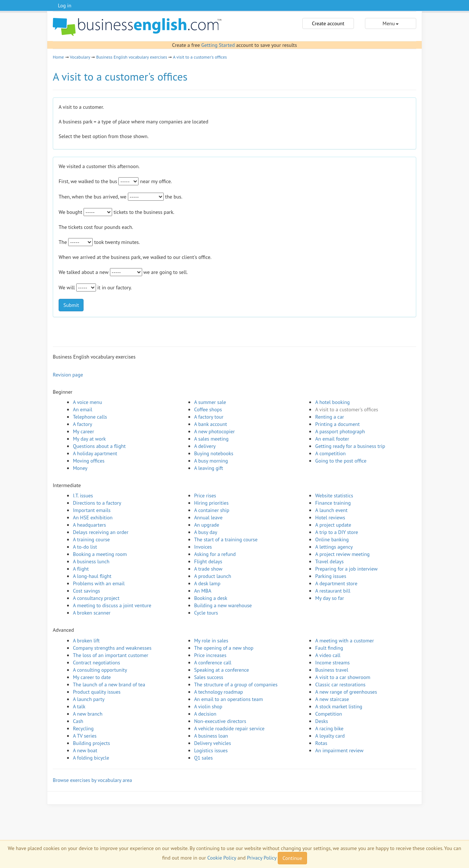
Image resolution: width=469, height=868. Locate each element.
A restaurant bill (333, 591)
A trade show (208, 569)
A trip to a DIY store (337, 532)
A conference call (213, 663)
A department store (336, 583)
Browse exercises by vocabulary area (92, 780)
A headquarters (89, 525)
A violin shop (208, 706)
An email (83, 409)
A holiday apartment (95, 453)
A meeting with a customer (344, 641)
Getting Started (218, 45)
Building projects (91, 743)
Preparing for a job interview (346, 569)
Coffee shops (208, 409)
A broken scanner (92, 613)
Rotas (321, 743)
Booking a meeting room (100, 554)
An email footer (332, 439)
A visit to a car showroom (343, 677)
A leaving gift (209, 468)
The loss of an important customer (111, 655)
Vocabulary (80, 57)
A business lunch (91, 561)
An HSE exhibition (93, 518)
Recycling (83, 728)
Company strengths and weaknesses (112, 648)
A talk (79, 706)
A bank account (211, 424)
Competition (328, 714)
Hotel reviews (330, 518)
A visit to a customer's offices (200, 57)
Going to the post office (341, 461)
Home (58, 57)
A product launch (213, 576)
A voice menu (88, 402)
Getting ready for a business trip (350, 446)
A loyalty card (330, 736)
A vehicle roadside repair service (229, 728)
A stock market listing (339, 706)
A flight (81, 569)
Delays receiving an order (101, 532)
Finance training (333, 503)
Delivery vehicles (213, 743)
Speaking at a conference (222, 670)
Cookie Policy (222, 858)
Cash (78, 721)
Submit (71, 305)
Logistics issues (211, 750)
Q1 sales (204, 758)
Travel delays (329, 561)
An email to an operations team (229, 699)
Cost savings (86, 591)
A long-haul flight (92, 576)
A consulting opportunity (100, 670)
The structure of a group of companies (236, 685)
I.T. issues (83, 496)
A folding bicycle (91, 758)
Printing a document (337, 424)
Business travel (332, 670)
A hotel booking (332, 402)
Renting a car (330, 417)
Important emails (92, 510)
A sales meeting (211, 439)
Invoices (203, 547)
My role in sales (211, 641)
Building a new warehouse (223, 605)
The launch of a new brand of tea (109, 685)
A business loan (211, 736)
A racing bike (329, 728)
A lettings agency (334, 547)
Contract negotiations (97, 663)
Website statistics (334, 496)
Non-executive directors (220, 721)
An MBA (203, 591)
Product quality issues (97, 692)
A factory (82, 424)
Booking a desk (211, 598)
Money (80, 468)
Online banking (332, 539)
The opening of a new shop (224, 648)
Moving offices (89, 461)
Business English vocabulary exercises (132, 57)
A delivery (205, 446)
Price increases (210, 655)
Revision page (68, 375)
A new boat (85, 750)
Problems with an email (99, 583)
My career (84, 431)
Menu (390, 23)
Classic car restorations (340, 685)
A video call (328, 655)
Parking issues (331, 576)
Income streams (332, 663)
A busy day (206, 532)
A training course (91, 539)
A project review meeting (342, 554)
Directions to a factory (97, 503)
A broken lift (86, 641)
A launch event (331, 510)
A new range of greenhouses (346, 692)
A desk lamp (207, 583)
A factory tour (209, 417)
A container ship (212, 510)
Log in (65, 5)
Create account (328, 23)
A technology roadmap (219, 692)
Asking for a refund (215, 554)
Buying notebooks (214, 453)
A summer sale (210, 402)
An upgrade (207, 525)
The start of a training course (226, 539)
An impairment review (339, 750)
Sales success (209, 677)
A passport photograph (340, 431)
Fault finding (329, 648)
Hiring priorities (211, 503)
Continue (292, 858)
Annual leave (208, 518)
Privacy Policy (262, 858)
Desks (322, 721)
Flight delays (208, 561)
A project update (333, 525)
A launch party (89, 699)
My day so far (329, 598)
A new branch (88, 714)
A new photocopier (215, 431)
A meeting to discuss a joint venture (112, 605)
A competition (330, 453)
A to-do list (85, 547)
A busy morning (211, 461)
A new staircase (332, 699)
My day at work (89, 439)
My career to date (92, 677)
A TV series (85, 736)
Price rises (205, 496)
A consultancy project (96, 598)
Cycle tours (206, 613)
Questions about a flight (99, 446)
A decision (205, 714)
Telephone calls (90, 417)
